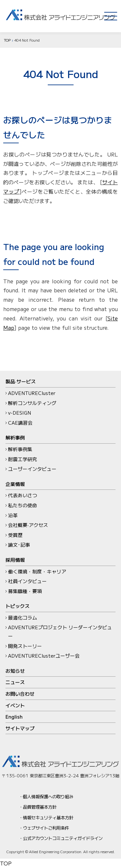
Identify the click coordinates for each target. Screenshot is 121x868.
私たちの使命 (23, 505)
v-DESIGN (20, 413)
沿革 (13, 515)
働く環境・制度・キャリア (37, 571)
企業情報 (15, 484)
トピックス (18, 606)
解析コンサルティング (32, 403)
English (14, 717)
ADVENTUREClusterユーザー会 (44, 656)
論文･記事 (19, 545)
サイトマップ (20, 728)
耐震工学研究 (23, 459)
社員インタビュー (27, 581)
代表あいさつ (23, 495)
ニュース (15, 682)
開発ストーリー (25, 646)
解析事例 (15, 437)
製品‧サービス (21, 381)
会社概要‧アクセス (28, 525)
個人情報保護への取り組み (48, 796)
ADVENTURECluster (32, 393)
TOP (7, 40)
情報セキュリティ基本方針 (48, 817)
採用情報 (15, 560)
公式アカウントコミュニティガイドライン (63, 838)
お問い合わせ (20, 694)
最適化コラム (23, 617)
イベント (15, 705)
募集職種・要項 (25, 591)
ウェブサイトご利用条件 (46, 828)
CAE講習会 (20, 423)
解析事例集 (20, 449)
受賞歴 (15, 535)
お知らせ (15, 671)
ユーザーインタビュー (32, 469)
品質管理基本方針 (40, 807)
